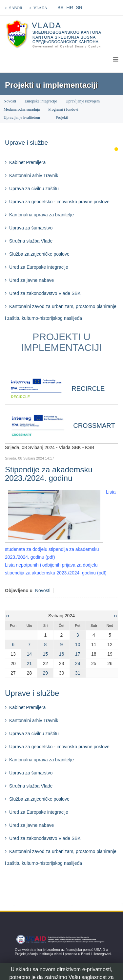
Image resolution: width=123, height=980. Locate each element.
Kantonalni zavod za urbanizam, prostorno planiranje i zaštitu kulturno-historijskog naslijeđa (61, 312)
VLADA (40, 8)
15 (46, 654)
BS (61, 8)
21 (29, 663)
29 (46, 673)
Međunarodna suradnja (22, 109)
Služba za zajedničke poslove (39, 254)
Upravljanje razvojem (83, 101)
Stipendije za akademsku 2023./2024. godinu (49, 474)
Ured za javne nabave (31, 280)
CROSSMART (94, 426)
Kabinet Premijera (27, 162)
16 (62, 654)
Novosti (10, 101)
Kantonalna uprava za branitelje (41, 215)
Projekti (62, 118)
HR (70, 8)
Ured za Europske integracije (39, 267)
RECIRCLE (88, 389)
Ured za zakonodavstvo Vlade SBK (45, 293)
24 (78, 663)
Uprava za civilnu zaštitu (34, 189)
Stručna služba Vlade (31, 241)
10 (78, 644)
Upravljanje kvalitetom (22, 118)
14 (29, 654)
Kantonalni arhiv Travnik (34, 175)
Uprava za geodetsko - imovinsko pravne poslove (59, 202)
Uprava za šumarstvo (31, 228)
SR (79, 8)
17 (78, 654)
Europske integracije (41, 101)
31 (78, 673)
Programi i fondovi (63, 109)
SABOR (16, 8)
